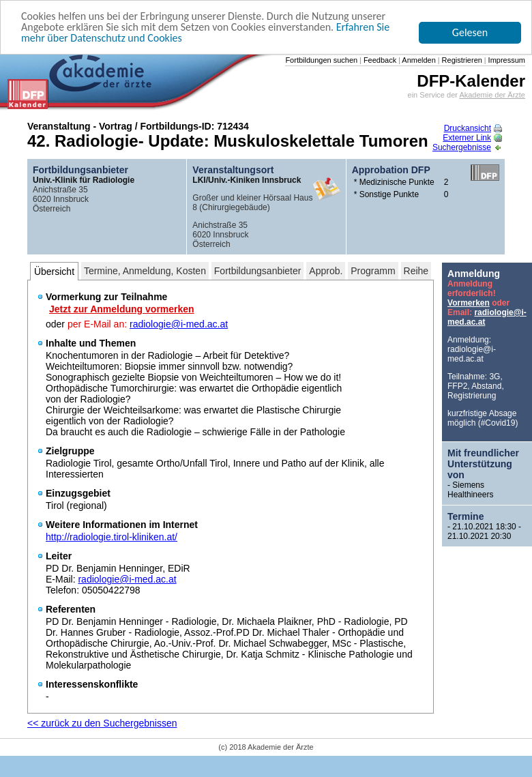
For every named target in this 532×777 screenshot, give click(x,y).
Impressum (506, 60)
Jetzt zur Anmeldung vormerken (122, 309)
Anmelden (418, 60)
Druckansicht (473, 128)
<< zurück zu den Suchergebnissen (102, 723)
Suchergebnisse (467, 147)
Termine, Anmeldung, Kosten (145, 271)
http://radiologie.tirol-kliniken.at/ (112, 537)
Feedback (379, 60)
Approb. (326, 271)
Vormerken (469, 303)
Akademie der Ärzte (492, 95)
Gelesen (470, 32)
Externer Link (472, 138)
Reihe (416, 271)
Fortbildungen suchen (321, 60)
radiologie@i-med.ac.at (179, 324)
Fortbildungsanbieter (258, 271)
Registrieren (461, 60)
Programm (373, 271)
